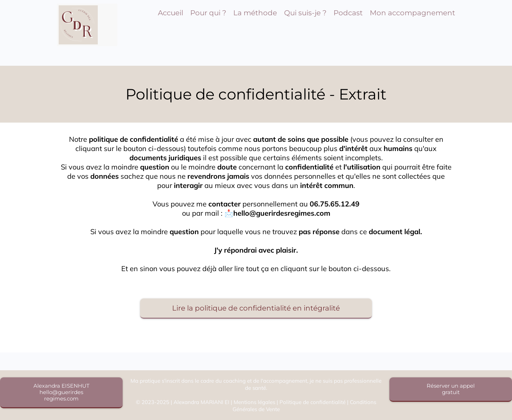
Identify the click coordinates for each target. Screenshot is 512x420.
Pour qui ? (208, 13)
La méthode (255, 13)
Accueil (170, 13)
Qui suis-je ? (305, 13)
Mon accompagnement (412, 13)
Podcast (348, 13)
